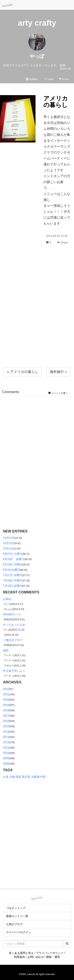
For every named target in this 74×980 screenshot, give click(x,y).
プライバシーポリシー (50, 953)
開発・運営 (53, 957)
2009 (6, 758)
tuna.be (37, 898)
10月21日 (9, 538)
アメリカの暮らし (56, 102)
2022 (6, 689)
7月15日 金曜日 (13, 586)
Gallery (32, 79)
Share (64, 79)
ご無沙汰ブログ (13, 640)
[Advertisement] (37, 314)
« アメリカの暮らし (23, 372)
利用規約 (20, 957)
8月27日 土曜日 (13, 554)
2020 (6, 700)
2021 (6, 694)
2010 (6, 753)
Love (49, 79)
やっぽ (37, 56)
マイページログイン (19, 932)
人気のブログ (14, 924)
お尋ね (7, 599)
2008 (6, 764)
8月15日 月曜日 (13, 564)
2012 (6, 742)
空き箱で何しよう (14, 671)
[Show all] (65, 69)
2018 (6, 710)
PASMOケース (12, 614)
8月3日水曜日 (11, 570)
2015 (6, 726)
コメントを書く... (59, 393)
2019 (6, 705)
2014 (6, 732)
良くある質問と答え (21, 953)
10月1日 (8, 543)
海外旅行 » (58, 372)
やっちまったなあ (14, 625)
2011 (6, 748)
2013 (6, 737)
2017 (6, 716)
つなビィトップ (16, 908)
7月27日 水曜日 (13, 575)
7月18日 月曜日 (13, 580)
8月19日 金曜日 (14, 559)
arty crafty (37, 23)
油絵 (6, 650)
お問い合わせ (36, 957)
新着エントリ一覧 (17, 916)
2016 (6, 721)
